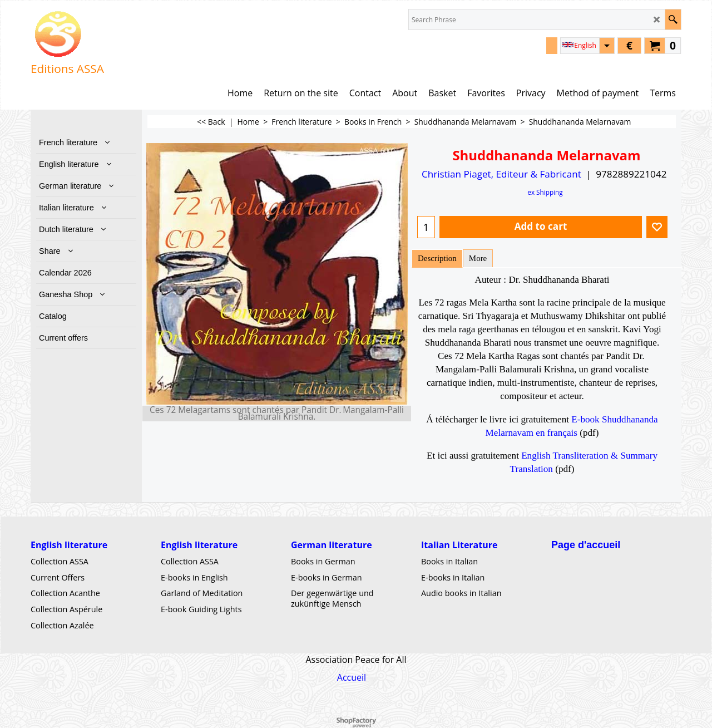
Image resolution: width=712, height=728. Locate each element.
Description (437, 258)
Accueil (352, 677)
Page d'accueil (586, 545)
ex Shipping (545, 192)
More (478, 258)
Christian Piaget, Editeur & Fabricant (501, 174)
